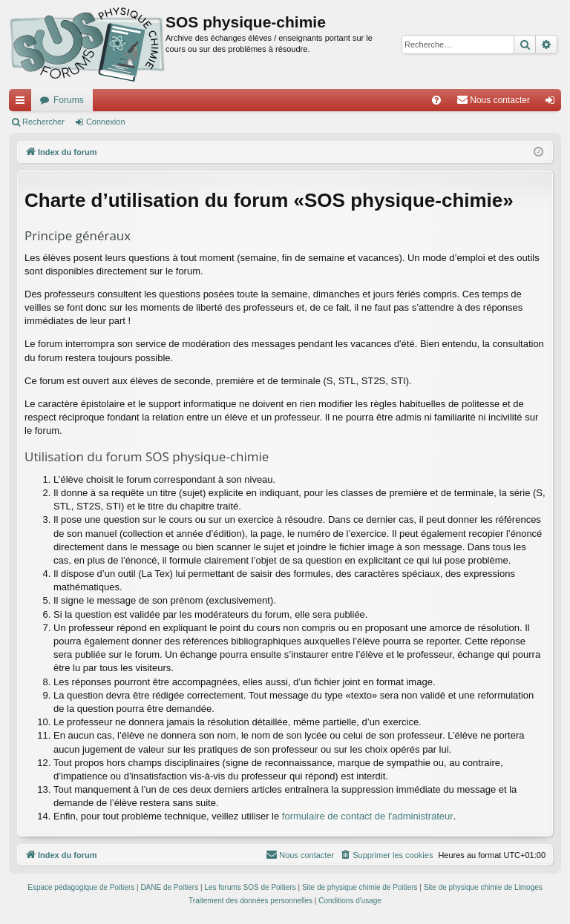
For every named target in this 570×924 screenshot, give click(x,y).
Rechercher (43, 122)
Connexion (106, 122)
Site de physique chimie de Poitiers (360, 887)
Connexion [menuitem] (553, 103)
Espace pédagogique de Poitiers (81, 887)
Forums (69, 100)
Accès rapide (23, 103)
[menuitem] (436, 100)
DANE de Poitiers (169, 887)
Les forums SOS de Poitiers (250, 887)
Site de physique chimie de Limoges (483, 887)
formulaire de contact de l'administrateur (368, 816)
